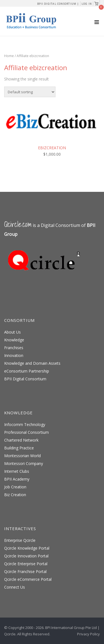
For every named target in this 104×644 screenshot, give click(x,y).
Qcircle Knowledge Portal (27, 548)
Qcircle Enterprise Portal (26, 564)
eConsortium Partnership (27, 371)
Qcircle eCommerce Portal (28, 579)
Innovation (14, 355)
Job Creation (15, 487)
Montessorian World (22, 456)
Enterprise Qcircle (20, 540)
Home (9, 56)
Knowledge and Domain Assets (32, 363)
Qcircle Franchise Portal (25, 571)
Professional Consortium (26, 432)
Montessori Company (24, 463)
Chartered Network (21, 440)
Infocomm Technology (25, 424)
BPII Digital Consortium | (58, 4)
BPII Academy (17, 479)
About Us (12, 332)
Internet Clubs (17, 471)
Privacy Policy (88, 634)
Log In (87, 4)
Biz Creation (15, 495)
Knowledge (14, 340)
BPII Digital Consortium (25, 379)
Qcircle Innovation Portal (26, 556)
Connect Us (15, 587)
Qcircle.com (18, 224)
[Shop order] (30, 92)
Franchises (14, 348)
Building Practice (19, 448)
